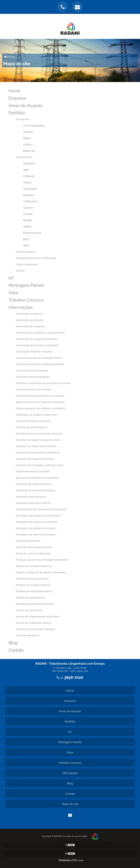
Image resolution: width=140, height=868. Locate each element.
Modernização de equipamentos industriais (41, 509)
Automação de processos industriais (37, 345)
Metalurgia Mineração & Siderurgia (36, 258)
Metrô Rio (29, 151)
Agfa (26, 170)
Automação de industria (30, 320)
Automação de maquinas (30, 326)
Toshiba (28, 132)
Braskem (29, 195)
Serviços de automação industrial (35, 629)
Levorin (28, 214)
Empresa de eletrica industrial (33, 421)
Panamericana (32, 233)
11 (70, 678)
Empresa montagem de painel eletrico (38, 440)
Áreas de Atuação (26, 106)
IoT (11, 278)
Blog (13, 643)
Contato (16, 650)
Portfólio (17, 113)
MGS (26, 245)
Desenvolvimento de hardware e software (40, 396)
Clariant (28, 208)
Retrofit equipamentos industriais (35, 604)
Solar (13, 293)
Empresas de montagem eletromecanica (40, 465)
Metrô (27, 138)
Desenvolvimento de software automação (40, 402)
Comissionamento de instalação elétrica (39, 358)
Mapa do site (70, 804)
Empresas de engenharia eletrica (35, 459)
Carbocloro (30, 201)
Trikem (27, 227)
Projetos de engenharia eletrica (34, 591)
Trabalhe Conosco (26, 300)
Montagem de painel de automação (37, 522)
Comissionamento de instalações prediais (40, 364)
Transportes (23, 119)
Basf (26, 239)
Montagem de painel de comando (36, 528)
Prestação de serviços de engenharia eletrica (42, 560)
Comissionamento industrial (32, 370)
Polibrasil (29, 176)
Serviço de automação (29, 610)
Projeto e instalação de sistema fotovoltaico (41, 572)
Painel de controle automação (33, 553)
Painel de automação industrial (34, 547)
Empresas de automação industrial (36, 446)
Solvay (27, 182)
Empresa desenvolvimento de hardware (39, 434)
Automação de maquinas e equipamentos (40, 333)
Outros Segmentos (27, 264)
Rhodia (28, 220)
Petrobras (29, 163)
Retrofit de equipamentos (31, 598)
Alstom (28, 145)
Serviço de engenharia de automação (38, 617)
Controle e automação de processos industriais (43, 383)
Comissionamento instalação (33, 377)
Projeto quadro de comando (32, 579)
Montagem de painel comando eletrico (38, 516)
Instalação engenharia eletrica (33, 503)
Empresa (17, 98)
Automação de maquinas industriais (37, 339)
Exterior (20, 271)
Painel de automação (28, 541)
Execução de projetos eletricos (34, 484)
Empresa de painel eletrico (31, 427)
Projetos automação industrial (33, 585)
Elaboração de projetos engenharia (36, 415)
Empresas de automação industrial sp (38, 453)
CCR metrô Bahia (34, 126)
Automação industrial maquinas (34, 352)
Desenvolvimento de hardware (34, 389)
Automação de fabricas (29, 314)
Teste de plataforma (28, 635)
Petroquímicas (24, 157)
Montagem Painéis (26, 285)
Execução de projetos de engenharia (37, 478)
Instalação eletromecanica (31, 497)
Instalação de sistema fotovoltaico (36, 490)
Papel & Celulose (26, 252)
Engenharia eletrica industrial (33, 471)
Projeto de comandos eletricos (34, 566)
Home (14, 91)
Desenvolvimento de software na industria (40, 408)
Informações (21, 307)
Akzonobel (30, 189)
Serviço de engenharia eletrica (34, 623)
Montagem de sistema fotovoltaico (36, 535)
